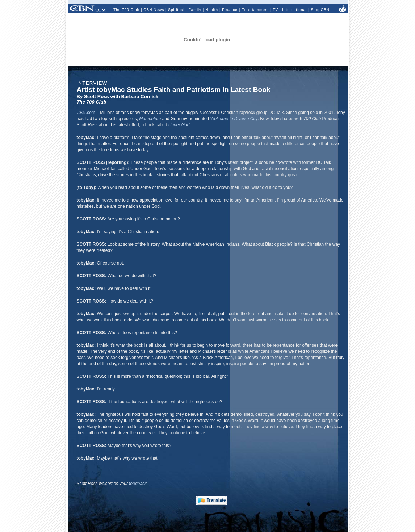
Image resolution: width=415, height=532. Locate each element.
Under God (179, 125)
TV (275, 10)
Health (212, 10)
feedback (138, 484)
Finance (230, 10)
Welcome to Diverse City (234, 119)
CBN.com (86, 113)
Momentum (150, 119)
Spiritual (176, 10)
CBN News (154, 10)
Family (195, 10)
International (294, 10)
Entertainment (255, 10)
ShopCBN (320, 10)
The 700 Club (126, 10)
